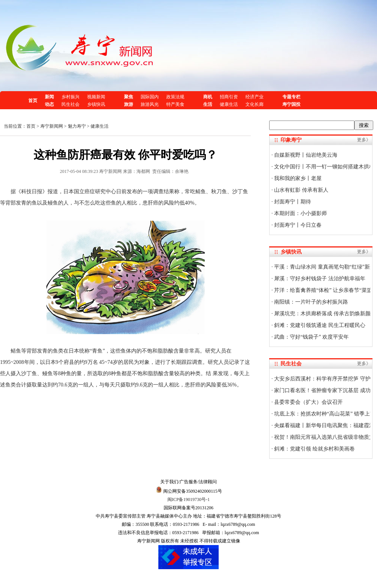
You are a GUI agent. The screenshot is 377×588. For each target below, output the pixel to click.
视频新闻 (96, 97)
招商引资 (229, 97)
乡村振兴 (70, 97)
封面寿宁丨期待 (292, 202)
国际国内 (150, 97)
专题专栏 (291, 97)
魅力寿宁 (77, 126)
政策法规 (175, 97)
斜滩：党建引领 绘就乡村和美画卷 (314, 449)
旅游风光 (150, 104)
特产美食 (175, 104)
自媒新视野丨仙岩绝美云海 (305, 155)
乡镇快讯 (96, 104)
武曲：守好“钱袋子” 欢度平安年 (311, 337)
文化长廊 (254, 104)
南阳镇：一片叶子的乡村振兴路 (311, 302)
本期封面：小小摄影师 (300, 213)
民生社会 (70, 104)
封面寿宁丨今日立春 (297, 225)
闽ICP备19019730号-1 (189, 499)
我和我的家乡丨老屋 (297, 178)
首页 (33, 101)
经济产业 (254, 97)
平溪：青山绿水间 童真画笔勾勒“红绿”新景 (324, 267)
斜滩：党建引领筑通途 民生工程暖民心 (319, 325)
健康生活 (229, 104)
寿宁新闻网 (52, 126)
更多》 (364, 140)
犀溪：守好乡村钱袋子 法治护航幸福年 (319, 279)
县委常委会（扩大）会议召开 (308, 402)
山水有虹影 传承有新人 (301, 190)
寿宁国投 (291, 104)
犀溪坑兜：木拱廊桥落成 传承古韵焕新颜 (322, 314)
